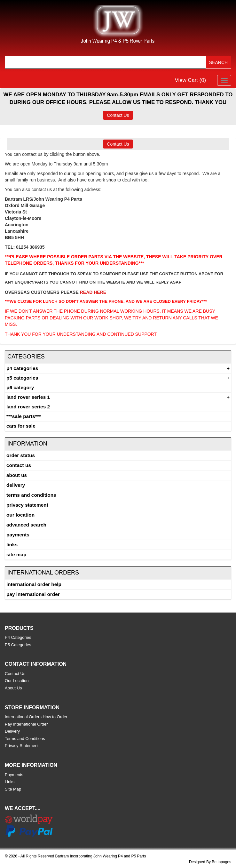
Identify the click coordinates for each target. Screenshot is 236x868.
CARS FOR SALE (21, 426)
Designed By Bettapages (210, 862)
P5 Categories (22, 378)
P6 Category (20, 387)
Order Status (21, 455)
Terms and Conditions (31, 495)
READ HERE (93, 292)
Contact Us (118, 115)
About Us (17, 475)
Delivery (16, 485)
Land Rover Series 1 (28, 397)
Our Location (20, 515)
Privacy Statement (27, 505)
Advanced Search (26, 525)
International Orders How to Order (36, 717)
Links (12, 545)
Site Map (16, 555)
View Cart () (191, 80)
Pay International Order (33, 594)
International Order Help (34, 584)
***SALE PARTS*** (24, 416)
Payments (18, 535)
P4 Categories (22, 368)
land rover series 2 (28, 407)
